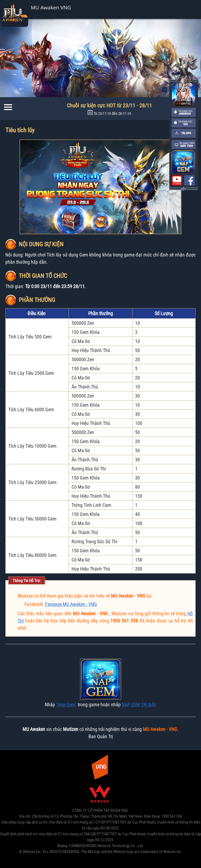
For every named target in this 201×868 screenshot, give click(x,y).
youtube (177, 180)
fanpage (189, 180)
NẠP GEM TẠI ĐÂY (139, 705)
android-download (184, 112)
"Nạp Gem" (66, 705)
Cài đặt (177, 9)
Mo (165, 90)
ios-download (184, 123)
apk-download (184, 133)
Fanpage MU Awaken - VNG (71, 604)
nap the (183, 162)
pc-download (184, 145)
